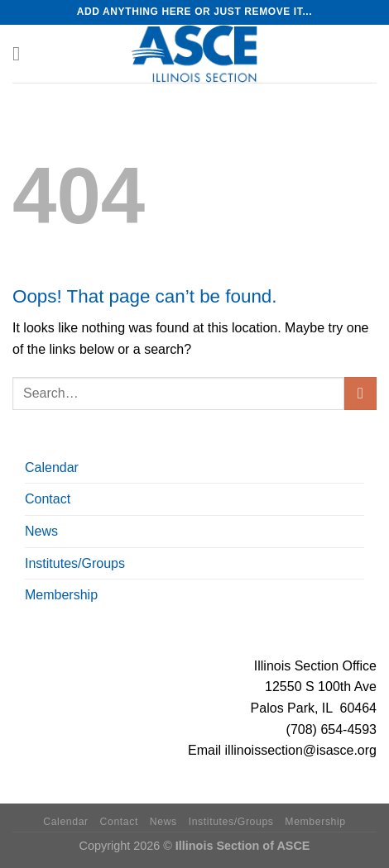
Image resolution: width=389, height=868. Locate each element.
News (41, 531)
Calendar (52, 467)
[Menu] (22, 53)
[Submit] (360, 393)
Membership (61, 595)
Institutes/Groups (75, 563)
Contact (48, 499)
